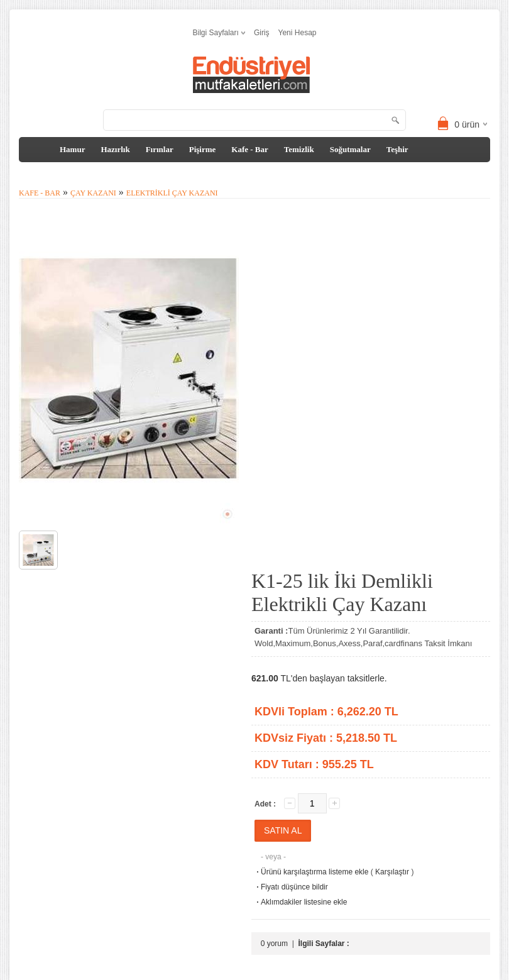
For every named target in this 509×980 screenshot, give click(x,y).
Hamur (72, 149)
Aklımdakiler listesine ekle (301, 902)
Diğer (125, 174)
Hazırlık (115, 149)
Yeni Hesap (298, 33)
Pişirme (203, 149)
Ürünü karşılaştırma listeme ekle (311, 872)
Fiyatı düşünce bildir (291, 887)
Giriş (262, 33)
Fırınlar (160, 149)
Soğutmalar (350, 149)
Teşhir (397, 149)
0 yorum (274, 944)
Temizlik (299, 149)
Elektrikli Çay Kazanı (172, 193)
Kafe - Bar (249, 149)
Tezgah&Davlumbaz (64, 174)
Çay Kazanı (93, 193)
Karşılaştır (392, 872)
